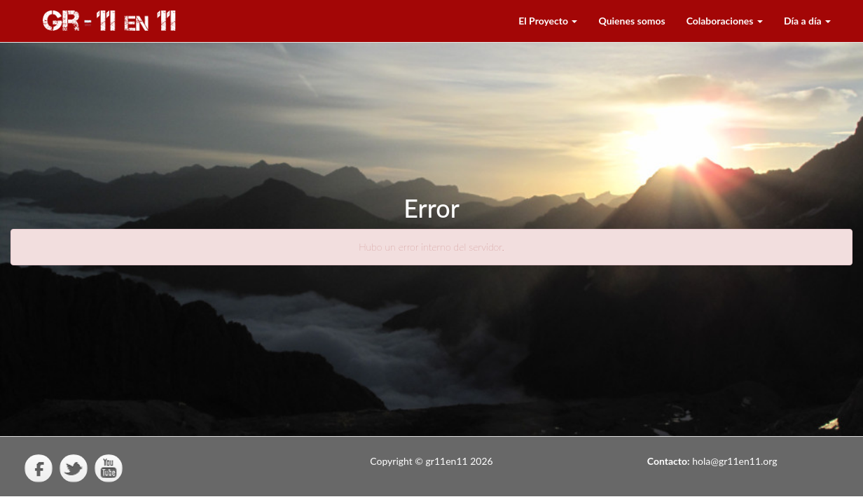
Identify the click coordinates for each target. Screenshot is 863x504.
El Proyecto (548, 21)
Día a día (807, 21)
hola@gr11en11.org (734, 461)
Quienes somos (631, 21)
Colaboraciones (725, 21)
